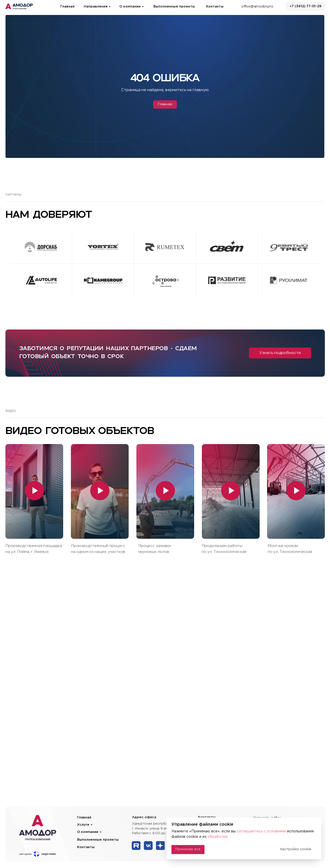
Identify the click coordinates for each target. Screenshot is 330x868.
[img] (19, 7)
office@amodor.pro (257, 7)
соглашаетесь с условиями (261, 831)
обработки (217, 837)
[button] (280, 353)
